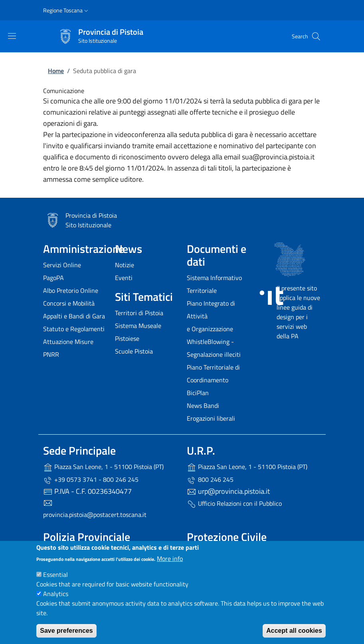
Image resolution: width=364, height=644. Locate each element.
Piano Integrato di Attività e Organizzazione (211, 316)
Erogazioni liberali (211, 418)
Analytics (56, 594)
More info (170, 559)
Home (56, 71)
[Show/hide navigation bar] (12, 36)
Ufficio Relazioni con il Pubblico (234, 504)
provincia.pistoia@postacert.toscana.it (95, 515)
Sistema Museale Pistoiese (138, 332)
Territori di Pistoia (139, 313)
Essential (55, 574)
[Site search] (316, 36)
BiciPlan (198, 393)
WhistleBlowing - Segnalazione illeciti (214, 348)
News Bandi (203, 405)
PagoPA (53, 278)
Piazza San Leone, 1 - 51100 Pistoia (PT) (103, 467)
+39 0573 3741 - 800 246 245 (91, 480)
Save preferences (66, 631)
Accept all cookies (294, 631)
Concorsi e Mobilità (69, 303)
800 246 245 (210, 480)
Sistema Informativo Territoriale (214, 284)
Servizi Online (62, 265)
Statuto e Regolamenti (74, 329)
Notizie (125, 265)
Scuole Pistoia (134, 351)
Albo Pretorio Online (71, 290)
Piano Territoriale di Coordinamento (213, 374)
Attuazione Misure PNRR (68, 348)
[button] (66, 10)
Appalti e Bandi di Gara (74, 316)
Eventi (124, 278)
